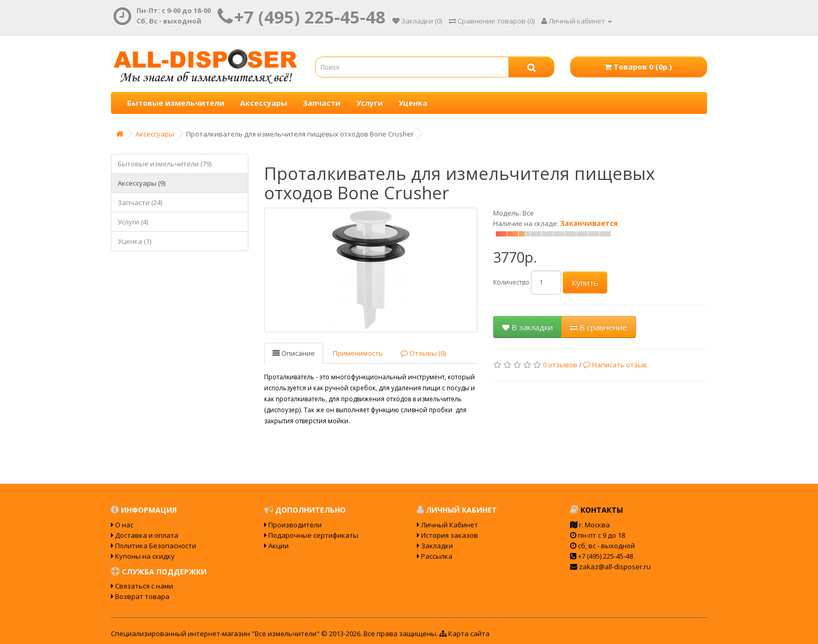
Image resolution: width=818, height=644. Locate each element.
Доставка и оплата (145, 535)
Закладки (435, 546)
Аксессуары (264, 103)
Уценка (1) (134, 241)
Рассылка (435, 556)
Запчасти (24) (140, 202)
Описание (294, 353)
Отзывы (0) (423, 353)
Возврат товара (140, 596)
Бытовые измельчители (176, 103)
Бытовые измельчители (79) (164, 164)
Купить (585, 283)
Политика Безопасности (154, 546)
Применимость (358, 353)
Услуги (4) (133, 222)
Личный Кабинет (447, 525)
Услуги (370, 103)
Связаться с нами (142, 586)
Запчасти (322, 103)
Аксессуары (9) (141, 183)
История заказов (447, 535)
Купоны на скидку (143, 556)
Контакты (597, 510)
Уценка (413, 103)
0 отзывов (560, 365)
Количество (511, 282)
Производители (293, 525)
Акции (276, 546)
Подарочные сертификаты (311, 535)
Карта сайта (464, 634)
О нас (122, 525)
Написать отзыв (615, 365)
